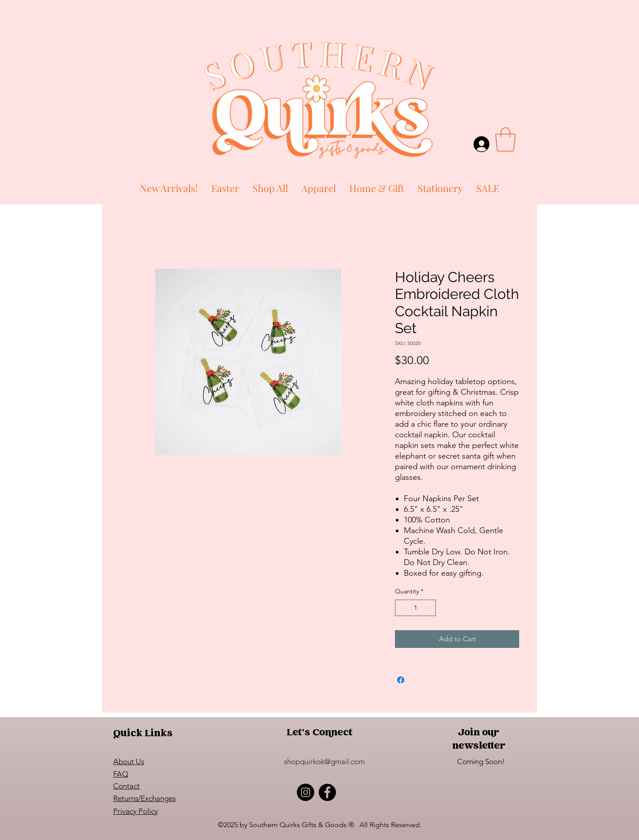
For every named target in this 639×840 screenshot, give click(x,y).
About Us (129, 761)
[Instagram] (306, 792)
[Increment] (429, 608)
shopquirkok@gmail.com (324, 761)
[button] (505, 139)
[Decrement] (402, 608)
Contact (126, 786)
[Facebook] (327, 792)
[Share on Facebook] (401, 680)
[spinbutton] (415, 608)
